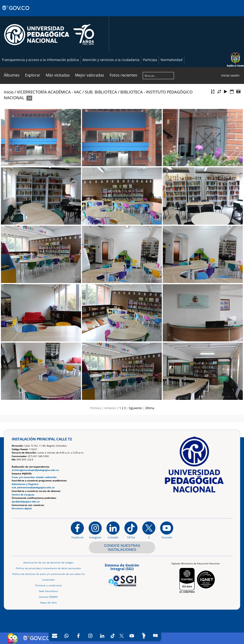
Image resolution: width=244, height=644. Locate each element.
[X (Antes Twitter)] (122, 636)
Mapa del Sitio (48, 603)
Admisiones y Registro (25, 484)
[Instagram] (95, 530)
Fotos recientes (123, 75)
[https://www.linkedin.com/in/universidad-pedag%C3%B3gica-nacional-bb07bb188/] (113, 530)
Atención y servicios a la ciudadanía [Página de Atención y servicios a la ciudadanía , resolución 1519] (111, 60)
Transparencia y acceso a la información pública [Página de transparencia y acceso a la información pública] (40, 60)
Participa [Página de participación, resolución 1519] (150, 60)
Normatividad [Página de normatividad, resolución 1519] (172, 60)
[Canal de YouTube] (132, 636)
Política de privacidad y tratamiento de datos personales (48, 568)
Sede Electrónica (48, 591)
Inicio (9, 92)
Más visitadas (58, 75)
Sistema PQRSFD (48, 597)
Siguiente (135, 408)
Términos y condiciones (48, 585)
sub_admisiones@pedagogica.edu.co (33, 487)
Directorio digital (22, 508)
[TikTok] (113, 636)
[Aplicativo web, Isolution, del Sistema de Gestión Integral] (122, 574)
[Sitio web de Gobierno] (16, 13)
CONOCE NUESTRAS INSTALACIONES (122, 547)
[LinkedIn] (102, 636)
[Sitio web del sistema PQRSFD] (155, 636)
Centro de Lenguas (23, 495)
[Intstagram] (90, 636)
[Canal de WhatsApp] (66, 636)
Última (150, 408)
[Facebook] (78, 636)
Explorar (33, 75)
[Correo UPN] (55, 636)
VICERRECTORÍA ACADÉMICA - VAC (49, 92)
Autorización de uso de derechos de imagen (48, 563)
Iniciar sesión (230, 75)
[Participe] (144, 636)
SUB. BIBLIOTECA (101, 92)
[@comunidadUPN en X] (149, 530)
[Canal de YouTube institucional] (167, 530)
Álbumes (12, 75)
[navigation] (105, 636)
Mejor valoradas (90, 75)
